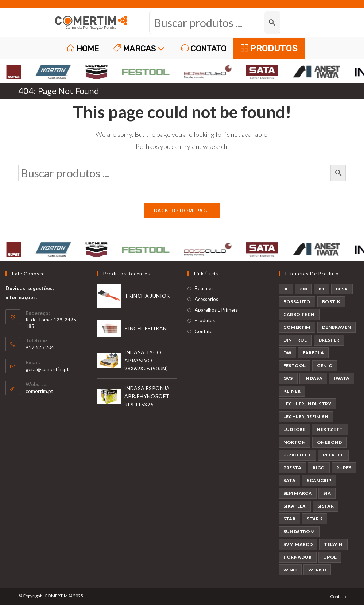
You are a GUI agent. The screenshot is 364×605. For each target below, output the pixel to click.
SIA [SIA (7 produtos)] (327, 493)
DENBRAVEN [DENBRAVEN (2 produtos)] (337, 327)
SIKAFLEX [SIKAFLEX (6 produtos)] (295, 506)
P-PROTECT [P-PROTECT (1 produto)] (298, 455)
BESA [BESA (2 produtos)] (342, 289)
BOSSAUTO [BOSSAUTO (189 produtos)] (297, 302)
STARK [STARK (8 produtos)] (315, 519)
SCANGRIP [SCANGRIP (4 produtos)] (319, 480)
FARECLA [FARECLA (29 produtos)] (313, 353)
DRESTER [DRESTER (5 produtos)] (329, 340)
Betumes (204, 288)
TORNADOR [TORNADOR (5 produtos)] (298, 557)
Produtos (205, 320)
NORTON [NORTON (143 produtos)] (295, 442)
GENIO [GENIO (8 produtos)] (325, 365)
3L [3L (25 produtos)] (286, 289)
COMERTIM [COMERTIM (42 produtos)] (297, 327)
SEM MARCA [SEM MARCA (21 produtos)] (298, 493)
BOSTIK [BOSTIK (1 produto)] (331, 302)
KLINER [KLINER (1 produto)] (292, 391)
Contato (204, 331)
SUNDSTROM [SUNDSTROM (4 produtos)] (299, 531)
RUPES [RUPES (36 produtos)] (344, 468)
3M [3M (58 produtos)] (303, 289)
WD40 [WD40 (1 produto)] (290, 570)
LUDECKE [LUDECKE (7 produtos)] (295, 429)
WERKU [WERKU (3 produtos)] (317, 570)
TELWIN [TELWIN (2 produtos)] (333, 544)
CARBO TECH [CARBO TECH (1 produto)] (299, 314)
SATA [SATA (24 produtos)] (290, 480)
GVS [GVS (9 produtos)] (288, 378)
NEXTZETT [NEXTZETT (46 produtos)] (330, 429)
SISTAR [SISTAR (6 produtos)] (326, 506)
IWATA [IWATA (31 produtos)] (342, 378)
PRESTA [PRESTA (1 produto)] (292, 468)
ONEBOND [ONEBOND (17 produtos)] (330, 442)
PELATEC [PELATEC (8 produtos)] (333, 455)
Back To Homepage (182, 211)
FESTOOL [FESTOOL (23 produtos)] (295, 365)
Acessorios (206, 299)
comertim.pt (39, 391)
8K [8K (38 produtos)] (322, 289)
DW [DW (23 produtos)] (288, 353)
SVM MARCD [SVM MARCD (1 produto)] (298, 544)
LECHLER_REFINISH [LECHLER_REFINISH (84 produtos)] (306, 417)
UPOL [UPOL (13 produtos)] (330, 557)
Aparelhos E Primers (216, 310)
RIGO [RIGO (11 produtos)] (319, 468)
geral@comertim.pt (47, 369)
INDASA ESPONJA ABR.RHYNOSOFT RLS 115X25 (147, 396)
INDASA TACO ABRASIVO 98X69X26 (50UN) (146, 361)
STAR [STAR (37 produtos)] (290, 519)
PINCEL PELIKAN (146, 328)
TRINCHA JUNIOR (147, 296)
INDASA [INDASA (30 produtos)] (313, 378)
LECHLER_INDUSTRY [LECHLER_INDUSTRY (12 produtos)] (307, 404)
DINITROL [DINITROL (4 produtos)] (295, 340)
